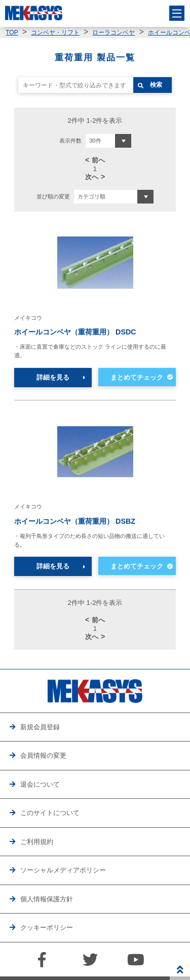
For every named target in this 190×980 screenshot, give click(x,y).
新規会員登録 (40, 727)
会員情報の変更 (43, 755)
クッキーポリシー (47, 927)
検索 (156, 85)
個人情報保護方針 (47, 899)
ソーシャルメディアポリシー (63, 870)
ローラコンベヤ (113, 32)
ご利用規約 (37, 842)
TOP (12, 32)
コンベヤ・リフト (55, 32)
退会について (40, 784)
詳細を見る (53, 377)
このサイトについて (50, 813)
